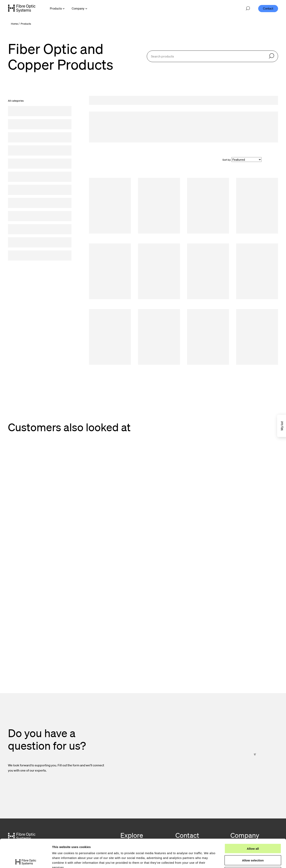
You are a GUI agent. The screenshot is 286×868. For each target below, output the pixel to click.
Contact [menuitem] (268, 8)
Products (26, 24)
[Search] (272, 56)
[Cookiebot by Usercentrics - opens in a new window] (26, 860)
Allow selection (253, 831)
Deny (253, 843)
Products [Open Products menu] (56, 8)
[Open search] (248, 9)
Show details (208, 860)
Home (14, 24)
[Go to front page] (22, 8)
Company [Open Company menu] (78, 8)
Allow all (253, 819)
